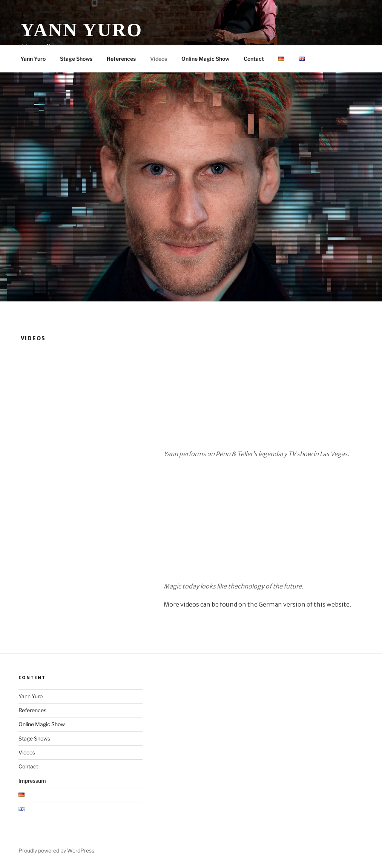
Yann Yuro (82, 30)
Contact (254, 59)
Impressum (32, 781)
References (121, 59)
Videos (159, 59)
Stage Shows (76, 59)
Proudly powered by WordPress (56, 850)
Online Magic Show (205, 59)
